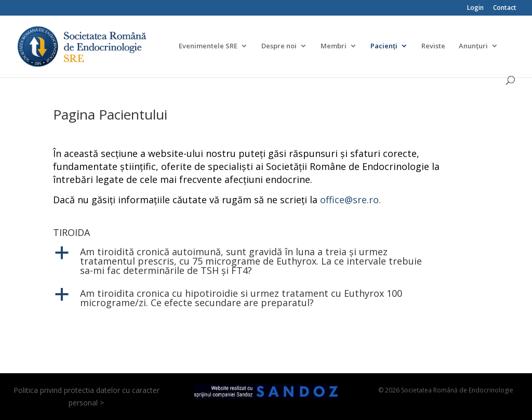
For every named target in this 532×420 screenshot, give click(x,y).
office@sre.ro (349, 200)
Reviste (433, 46)
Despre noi (279, 46)
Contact (505, 8)
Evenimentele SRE (208, 46)
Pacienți (384, 46)
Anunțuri (473, 46)
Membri (334, 46)
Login (475, 8)
